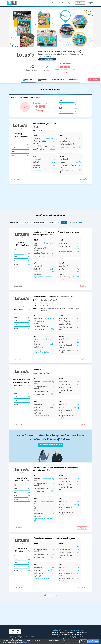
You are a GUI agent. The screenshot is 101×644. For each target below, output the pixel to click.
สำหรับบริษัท (80, 3)
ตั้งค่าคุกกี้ (83, 641)
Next (89, 162)
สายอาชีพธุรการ (77, 635)
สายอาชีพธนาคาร (83, 633)
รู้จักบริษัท (43, 80)
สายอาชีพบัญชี (71, 637)
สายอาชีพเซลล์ (57, 635)
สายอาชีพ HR (67, 635)
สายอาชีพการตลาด (70, 633)
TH (92, 3)
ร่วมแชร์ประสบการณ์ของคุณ (50, 445)
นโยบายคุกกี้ (25, 642)
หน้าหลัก (54, 3)
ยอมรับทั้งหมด (94, 641)
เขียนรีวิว (62, 3)
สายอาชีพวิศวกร (82, 637)
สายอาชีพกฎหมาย (58, 633)
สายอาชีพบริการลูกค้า (59, 637)
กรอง (64, 223)
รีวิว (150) (28, 80)
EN (89, 3)
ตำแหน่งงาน (58, 80)
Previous (12, 162)
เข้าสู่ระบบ (70, 3)
